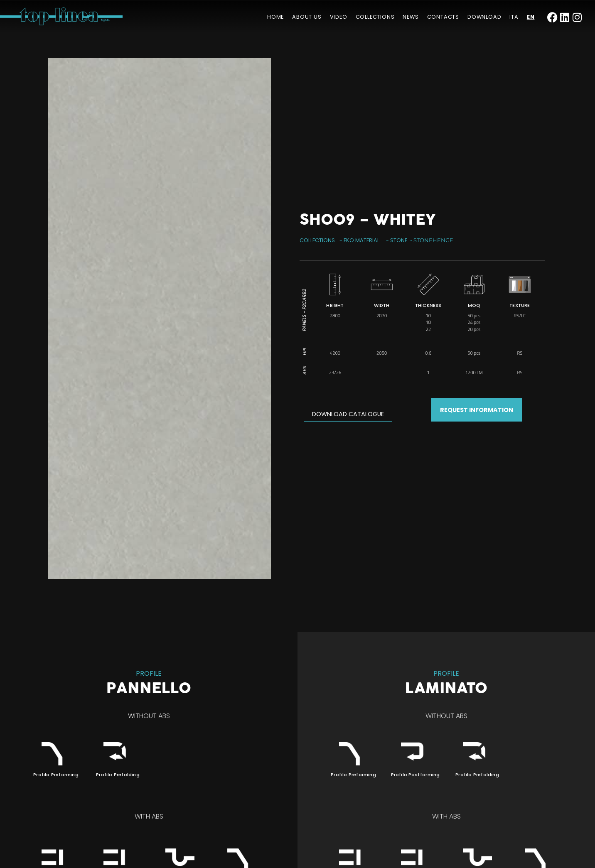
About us (307, 17)
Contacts (443, 17)
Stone (399, 240)
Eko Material (361, 240)
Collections (375, 17)
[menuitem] (514, 17)
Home (275, 17)
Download (484, 17)
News (411, 17)
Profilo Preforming (56, 775)
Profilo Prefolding (118, 775)
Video (339, 17)
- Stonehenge (432, 240)
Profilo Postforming (416, 775)
